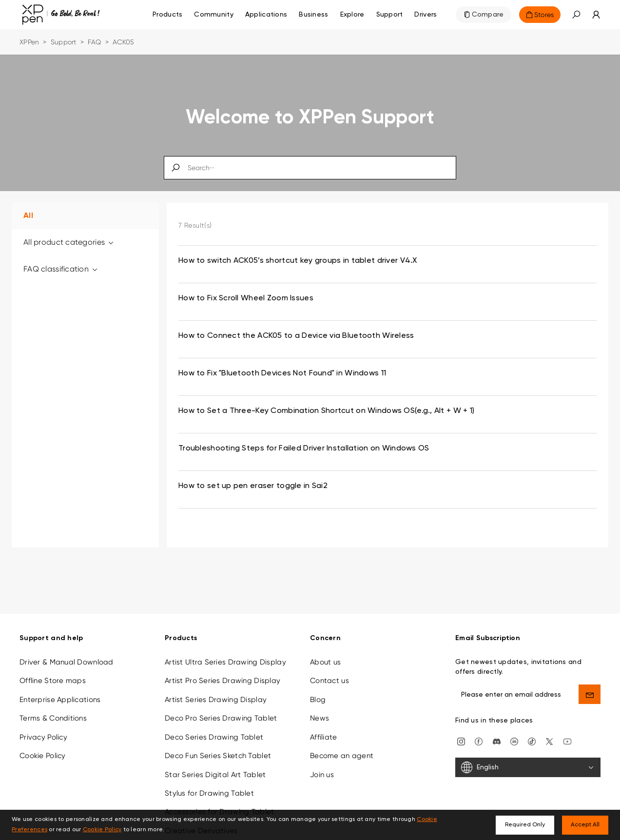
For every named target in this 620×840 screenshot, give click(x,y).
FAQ (95, 42)
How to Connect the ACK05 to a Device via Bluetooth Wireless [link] (296, 336)
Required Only (525, 825)
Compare (488, 15)
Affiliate (324, 725)
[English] (528, 756)
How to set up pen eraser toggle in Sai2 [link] (253, 486)
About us (325, 650)
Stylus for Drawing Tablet (209, 781)
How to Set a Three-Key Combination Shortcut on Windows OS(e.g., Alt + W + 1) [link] (326, 411)
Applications (266, 15)
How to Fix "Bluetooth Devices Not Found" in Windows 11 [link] (282, 373)
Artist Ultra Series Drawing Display (225, 650)
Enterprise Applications (60, 687)
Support (64, 42)
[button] (576, 15)
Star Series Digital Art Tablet (215, 762)
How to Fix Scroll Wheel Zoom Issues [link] (246, 298)
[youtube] (567, 729)
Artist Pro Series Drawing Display (223, 669)
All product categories (69, 242)
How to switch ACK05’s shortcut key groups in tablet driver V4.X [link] (298, 261)
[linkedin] (514, 729)
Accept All (585, 825)
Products (167, 15)
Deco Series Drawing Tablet (214, 725)
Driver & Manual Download (67, 650)
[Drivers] (426, 15)
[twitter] (549, 729)
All (28, 216)
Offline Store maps (53, 669)
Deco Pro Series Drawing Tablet (221, 706)
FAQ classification (61, 269)
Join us (322, 762)
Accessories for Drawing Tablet (219, 800)
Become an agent (342, 744)
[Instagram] (461, 729)
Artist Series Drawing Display (216, 687)
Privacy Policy (43, 725)
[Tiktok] (532, 729)
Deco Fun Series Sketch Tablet (218, 744)
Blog (318, 687)
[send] (590, 682)
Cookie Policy (43, 744)
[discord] (497, 729)
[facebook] (479, 729)
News (320, 706)
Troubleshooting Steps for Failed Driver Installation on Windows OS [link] (304, 449)
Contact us (329, 669)
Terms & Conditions (53, 706)
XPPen (29, 42)
